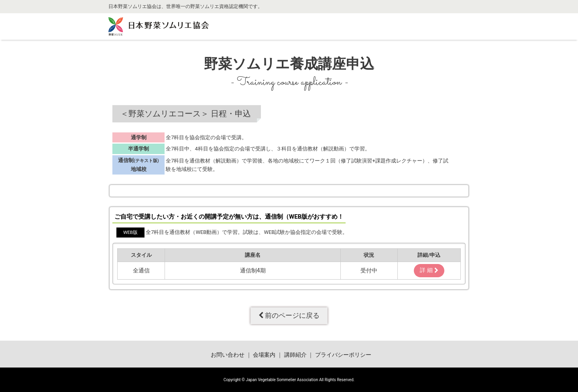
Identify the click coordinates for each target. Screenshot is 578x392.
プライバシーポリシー (343, 355)
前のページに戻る (289, 315)
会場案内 (264, 355)
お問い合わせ (228, 355)
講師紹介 (295, 355)
